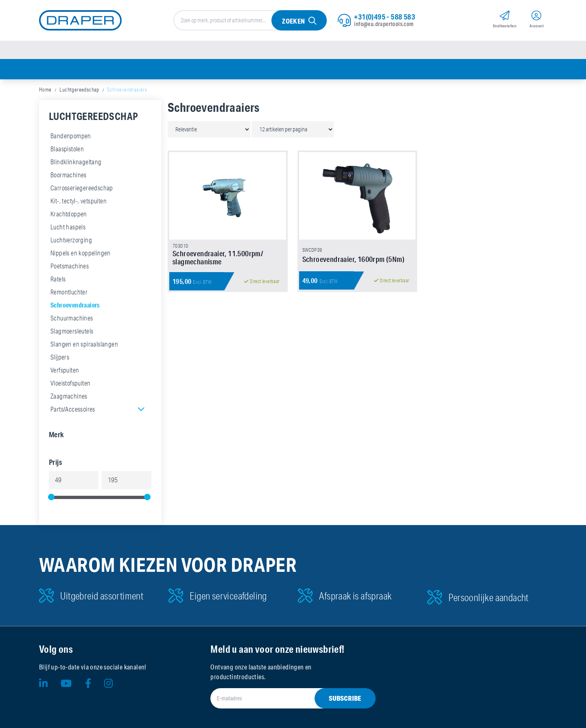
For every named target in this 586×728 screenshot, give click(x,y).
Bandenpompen (71, 136)
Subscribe (345, 698)
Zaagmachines (69, 396)
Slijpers (60, 357)
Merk (57, 434)
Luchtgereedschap (79, 89)
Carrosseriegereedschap (82, 188)
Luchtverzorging (71, 240)
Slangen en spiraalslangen (84, 344)
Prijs (55, 462)
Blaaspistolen (67, 149)
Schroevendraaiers (75, 305)
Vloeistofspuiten (70, 383)
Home (45, 89)
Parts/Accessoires (73, 409)
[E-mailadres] (283, 698)
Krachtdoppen (69, 214)
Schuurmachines (72, 318)
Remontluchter (69, 292)
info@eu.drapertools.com (384, 24)
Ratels (58, 279)
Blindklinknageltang (76, 162)
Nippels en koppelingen (81, 253)
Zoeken (293, 21)
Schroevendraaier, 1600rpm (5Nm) (353, 259)
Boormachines (69, 175)
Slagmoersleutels (72, 331)
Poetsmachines (70, 266)
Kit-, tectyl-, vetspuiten (79, 201)
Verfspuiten (65, 370)
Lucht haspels (68, 227)
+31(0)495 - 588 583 (385, 17)
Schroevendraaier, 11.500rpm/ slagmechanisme (218, 257)
